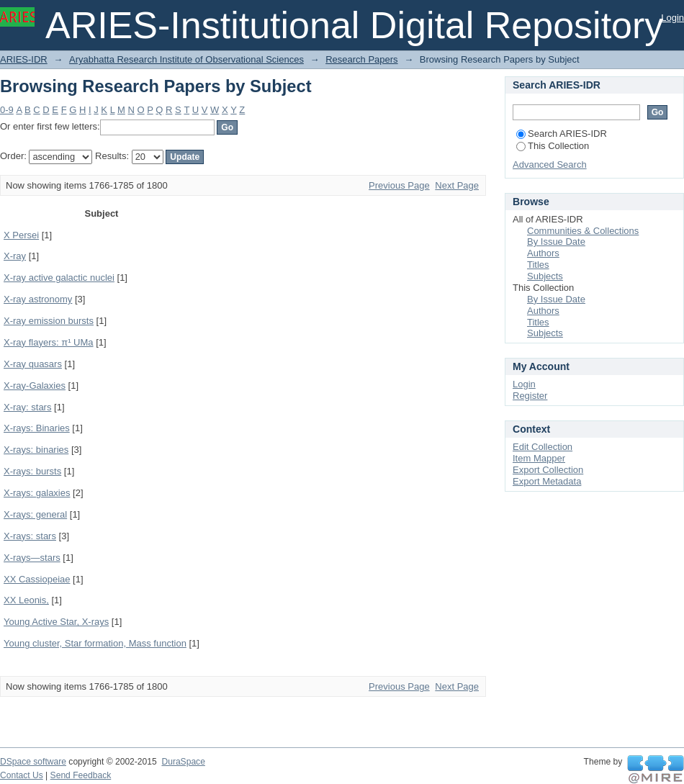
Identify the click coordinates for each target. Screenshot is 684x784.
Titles (538, 265)
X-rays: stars (30, 536)
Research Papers (361, 59)
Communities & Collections (583, 231)
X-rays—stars (32, 558)
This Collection (553, 146)
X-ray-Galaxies (35, 386)
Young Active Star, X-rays (56, 622)
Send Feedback (81, 775)
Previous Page (399, 185)
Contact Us (22, 775)
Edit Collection (543, 447)
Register (530, 396)
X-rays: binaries (36, 450)
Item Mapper (539, 458)
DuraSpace (183, 762)
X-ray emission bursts (49, 321)
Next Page (457, 185)
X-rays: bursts (32, 471)
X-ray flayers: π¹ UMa (49, 342)
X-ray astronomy (38, 299)
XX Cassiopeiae (37, 579)
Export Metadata (547, 481)
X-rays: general (35, 514)
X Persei (21, 235)
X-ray (15, 256)
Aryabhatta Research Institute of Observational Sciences (186, 59)
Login (672, 18)
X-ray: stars (27, 407)
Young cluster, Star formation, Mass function (95, 643)
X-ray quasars (33, 364)
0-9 (7, 110)
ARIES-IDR (24, 59)
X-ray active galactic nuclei (59, 278)
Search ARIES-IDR (562, 134)
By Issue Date (556, 242)
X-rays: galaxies (37, 493)
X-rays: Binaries (37, 428)
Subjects (545, 276)
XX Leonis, (26, 600)
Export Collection (548, 470)
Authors (543, 253)
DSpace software (33, 762)
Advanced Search (550, 165)
